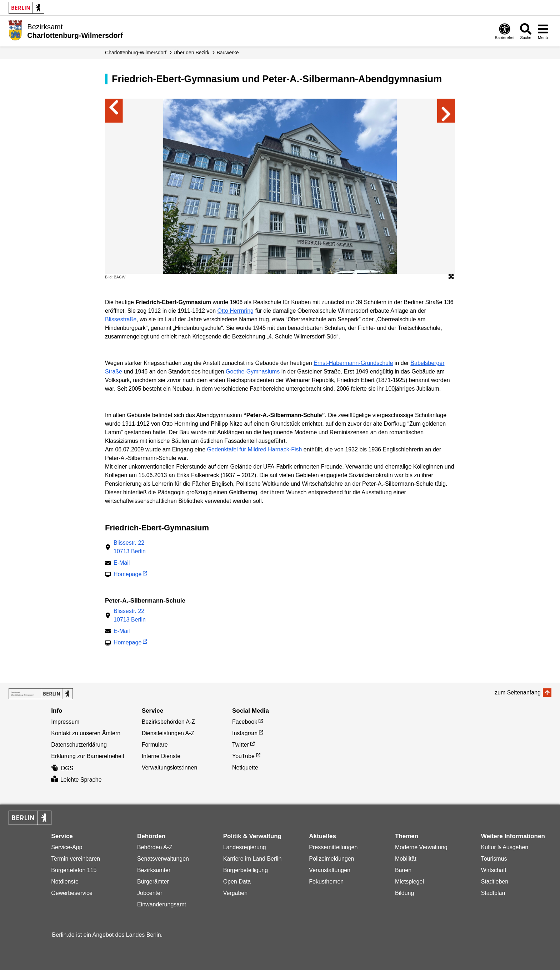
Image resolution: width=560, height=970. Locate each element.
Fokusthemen (326, 882)
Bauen (403, 870)
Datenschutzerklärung (79, 745)
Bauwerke (227, 53)
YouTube (243, 756)
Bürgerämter (153, 882)
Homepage (127, 575)
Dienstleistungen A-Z (168, 733)
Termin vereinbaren (76, 859)
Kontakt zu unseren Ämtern (86, 733)
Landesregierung (245, 847)
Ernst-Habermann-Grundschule (353, 363)
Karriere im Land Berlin (252, 859)
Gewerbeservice (72, 893)
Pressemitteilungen (333, 847)
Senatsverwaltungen (163, 859)
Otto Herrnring (236, 311)
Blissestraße (121, 319)
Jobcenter (150, 893)
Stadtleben (495, 882)
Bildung (404, 893)
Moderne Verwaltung (421, 847)
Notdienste (65, 882)
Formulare (155, 745)
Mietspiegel (409, 882)
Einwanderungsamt (162, 904)
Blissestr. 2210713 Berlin (130, 547)
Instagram (245, 733)
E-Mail (122, 563)
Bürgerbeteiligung (246, 870)
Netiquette (245, 768)
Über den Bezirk (191, 53)
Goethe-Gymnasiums (253, 372)
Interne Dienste (161, 756)
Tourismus (494, 859)
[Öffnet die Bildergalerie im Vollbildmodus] (451, 277)
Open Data (237, 882)
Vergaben (236, 893)
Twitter (241, 745)
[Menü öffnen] (543, 31)
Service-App (67, 847)
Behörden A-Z (155, 847)
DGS (62, 768)
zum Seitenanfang (518, 692)
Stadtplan (493, 893)
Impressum (65, 722)
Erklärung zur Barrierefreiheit (88, 756)
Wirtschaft (494, 870)
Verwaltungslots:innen (170, 768)
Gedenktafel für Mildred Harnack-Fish (255, 449)
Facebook (245, 722)
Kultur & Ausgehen (505, 847)
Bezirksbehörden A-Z (168, 722)
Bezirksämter (154, 870)
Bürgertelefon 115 (74, 870)
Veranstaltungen (330, 870)
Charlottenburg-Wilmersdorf (136, 53)
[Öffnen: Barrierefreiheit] (505, 31)
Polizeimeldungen (331, 859)
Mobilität (406, 859)
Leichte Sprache (76, 780)
